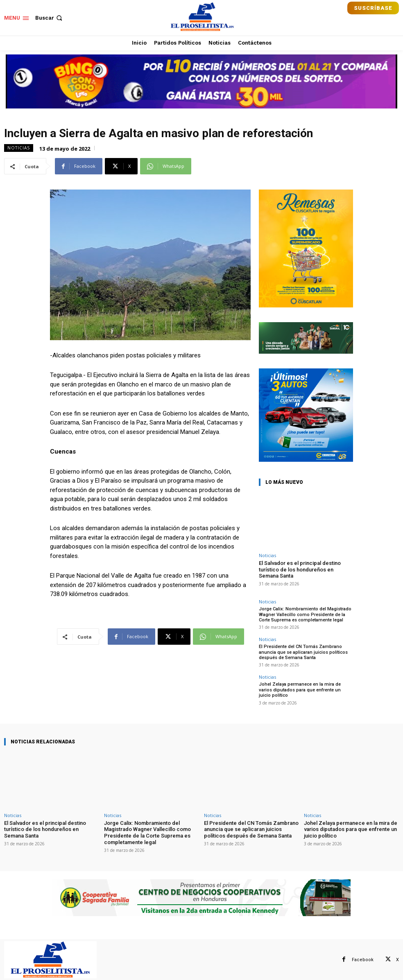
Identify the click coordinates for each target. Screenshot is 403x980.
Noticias (19, 148)
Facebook (363, 959)
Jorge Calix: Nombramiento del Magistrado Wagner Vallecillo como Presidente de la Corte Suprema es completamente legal (304, 614)
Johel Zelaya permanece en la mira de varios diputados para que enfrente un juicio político (306, 689)
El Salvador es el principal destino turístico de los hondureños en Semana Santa (300, 569)
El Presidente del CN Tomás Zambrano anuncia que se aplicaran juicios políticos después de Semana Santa (303, 651)
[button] (50, 18)
